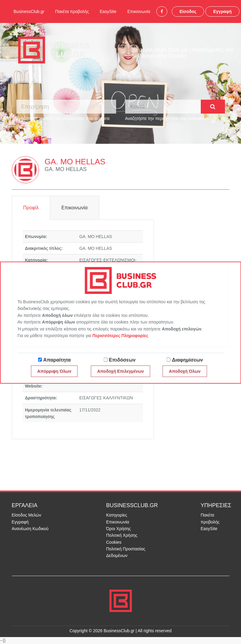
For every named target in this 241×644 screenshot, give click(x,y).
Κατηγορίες (117, 515)
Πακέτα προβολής (72, 11)
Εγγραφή (222, 11)
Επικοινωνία (139, 11)
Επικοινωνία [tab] (75, 208)
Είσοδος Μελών (27, 515)
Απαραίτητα (57, 360)
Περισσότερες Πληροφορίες (120, 336)
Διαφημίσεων (187, 360)
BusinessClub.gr (29, 11)
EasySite (108, 11)
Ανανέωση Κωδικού (30, 529)
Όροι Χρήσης (119, 529)
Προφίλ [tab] (31, 208)
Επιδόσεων (122, 360)
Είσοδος (188, 11)
